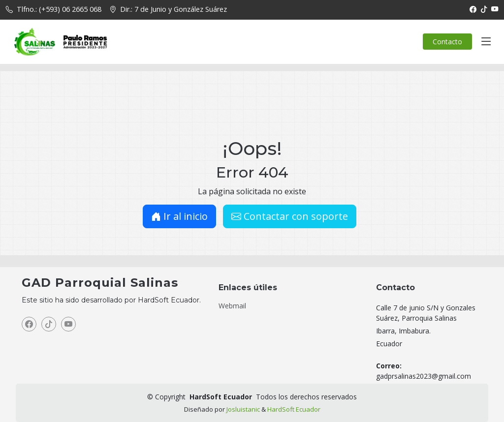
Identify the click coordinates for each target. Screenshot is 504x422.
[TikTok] (484, 9)
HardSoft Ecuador (294, 409)
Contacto (447, 42)
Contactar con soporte (290, 216)
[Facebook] (473, 9)
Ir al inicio (179, 216)
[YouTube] (495, 9)
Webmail (232, 306)
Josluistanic (243, 409)
